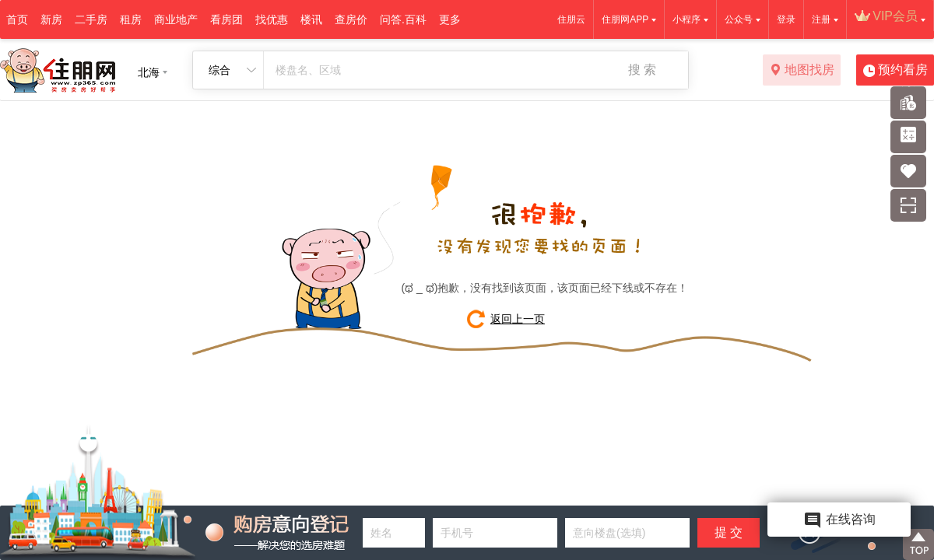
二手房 (91, 19)
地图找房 (802, 71)
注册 (821, 19)
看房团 (226, 19)
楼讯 (311, 19)
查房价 (351, 19)
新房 (51, 19)
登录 (786, 19)
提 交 (729, 532)
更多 (450, 19)
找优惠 (272, 19)
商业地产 (176, 19)
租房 (131, 19)
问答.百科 (403, 19)
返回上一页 (518, 319)
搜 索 (642, 70)
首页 (17, 19)
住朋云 (571, 19)
